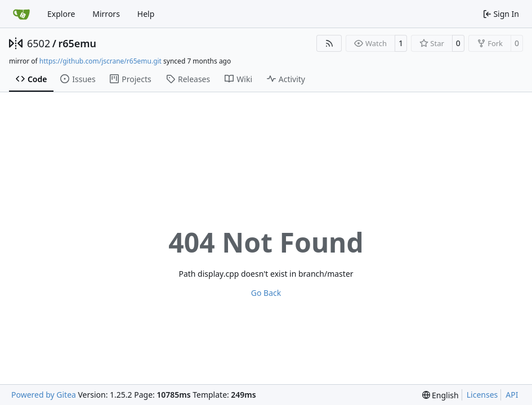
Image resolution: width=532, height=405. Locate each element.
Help (146, 14)
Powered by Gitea (44, 395)
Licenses (482, 395)
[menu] (441, 395)
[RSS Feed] (329, 43)
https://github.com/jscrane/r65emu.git (100, 61)
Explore (61, 14)
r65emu (77, 43)
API (512, 395)
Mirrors (106, 14)
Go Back (266, 293)
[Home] (21, 14)
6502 (39, 43)
